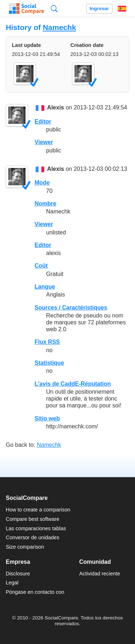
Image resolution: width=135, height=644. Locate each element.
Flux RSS (47, 342)
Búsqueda (54, 8)
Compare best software (33, 519)
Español (122, 9)
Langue (45, 287)
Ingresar (99, 8)
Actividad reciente (100, 574)
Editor (43, 122)
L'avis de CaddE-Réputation (73, 384)
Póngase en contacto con (35, 592)
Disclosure (18, 574)
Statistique (49, 363)
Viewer (44, 142)
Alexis (56, 108)
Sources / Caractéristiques (71, 308)
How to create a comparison (38, 510)
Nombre (45, 204)
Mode (42, 183)
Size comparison (25, 547)
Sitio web (47, 418)
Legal (12, 583)
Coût (41, 266)
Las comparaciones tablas (36, 528)
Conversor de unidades (33, 537)
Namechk (59, 27)
